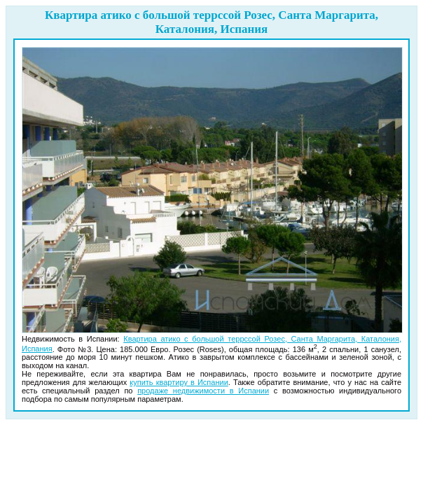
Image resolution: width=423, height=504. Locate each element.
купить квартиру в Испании (179, 382)
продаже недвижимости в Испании (203, 391)
